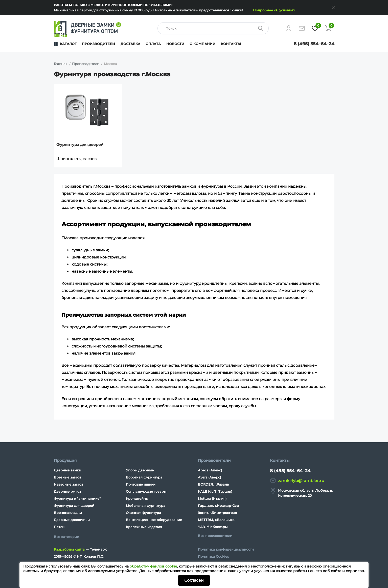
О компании (202, 44)
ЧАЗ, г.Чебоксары (213, 527)
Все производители (215, 536)
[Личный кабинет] (289, 28)
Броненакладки (68, 513)
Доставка (130, 44)
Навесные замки (68, 484)
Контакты (231, 44)
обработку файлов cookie (153, 566)
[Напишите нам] (302, 28)
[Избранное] (315, 28)
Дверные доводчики (72, 520)
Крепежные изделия (144, 527)
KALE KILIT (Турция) (215, 491)
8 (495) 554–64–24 (314, 44)
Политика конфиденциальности (226, 549)
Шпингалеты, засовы (77, 159)
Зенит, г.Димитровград (218, 513)
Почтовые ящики (141, 484)
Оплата (153, 44)
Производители (98, 44)
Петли (59, 527)
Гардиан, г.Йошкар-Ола (219, 506)
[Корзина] (328, 28)
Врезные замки (67, 477)
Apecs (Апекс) (210, 470)
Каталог (68, 44)
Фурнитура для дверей (80, 145)
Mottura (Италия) (212, 498)
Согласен (194, 580)
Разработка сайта (69, 549)
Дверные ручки (67, 491)
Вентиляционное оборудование (154, 520)
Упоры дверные (140, 470)
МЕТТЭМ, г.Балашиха (216, 520)
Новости (175, 44)
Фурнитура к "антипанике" (77, 498)
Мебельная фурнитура (146, 506)
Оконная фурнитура (143, 513)
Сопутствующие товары (146, 491)
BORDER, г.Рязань (213, 484)
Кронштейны (137, 498)
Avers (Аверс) (209, 477)
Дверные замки (67, 470)
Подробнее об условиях (274, 10)
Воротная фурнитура (144, 477)
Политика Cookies (213, 556)
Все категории (66, 537)
